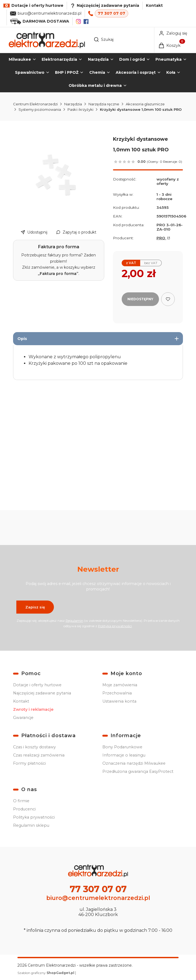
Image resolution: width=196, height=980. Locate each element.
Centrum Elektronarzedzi (35, 104)
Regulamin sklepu (31, 825)
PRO (161, 238)
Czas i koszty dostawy (34, 747)
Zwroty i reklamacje (33, 709)
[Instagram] (78, 22)
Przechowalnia (117, 693)
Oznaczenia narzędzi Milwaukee (134, 763)
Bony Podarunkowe (122, 747)
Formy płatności (29, 763)
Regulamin (74, 621)
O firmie (21, 801)
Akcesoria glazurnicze (145, 104)
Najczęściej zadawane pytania (42, 693)
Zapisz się (35, 607)
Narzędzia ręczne (104, 104)
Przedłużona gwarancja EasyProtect (138, 771)
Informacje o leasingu (124, 755)
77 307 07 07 (111, 13)
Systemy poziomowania (40, 109)
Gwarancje (23, 718)
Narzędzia (73, 104)
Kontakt (154, 5)
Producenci (24, 809)
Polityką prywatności (115, 626)
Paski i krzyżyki (80, 109)
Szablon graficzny (46, 973)
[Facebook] (86, 22)
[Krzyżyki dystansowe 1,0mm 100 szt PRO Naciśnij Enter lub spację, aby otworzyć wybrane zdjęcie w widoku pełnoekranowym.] (59, 175)
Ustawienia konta (119, 701)
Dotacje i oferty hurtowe (37, 685)
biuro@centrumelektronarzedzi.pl (50, 13)
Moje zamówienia (120, 685)
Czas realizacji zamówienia (39, 755)
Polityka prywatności (34, 817)
